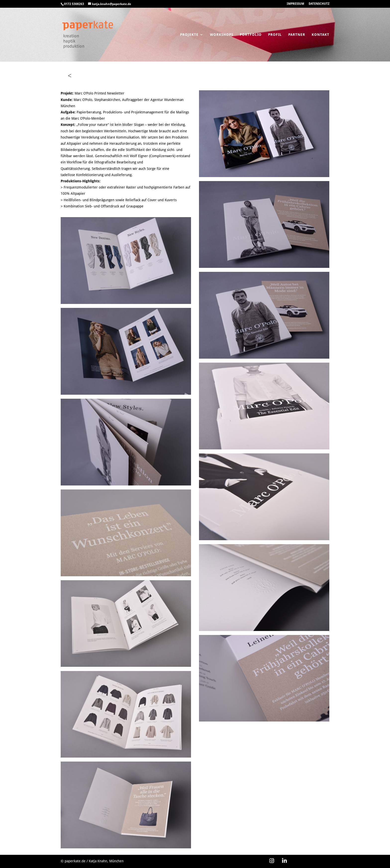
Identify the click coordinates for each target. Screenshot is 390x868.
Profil (275, 35)
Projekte (189, 35)
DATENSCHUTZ (319, 4)
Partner (297, 35)
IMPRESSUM (295, 4)
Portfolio (251, 35)
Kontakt (320, 35)
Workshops (222, 35)
